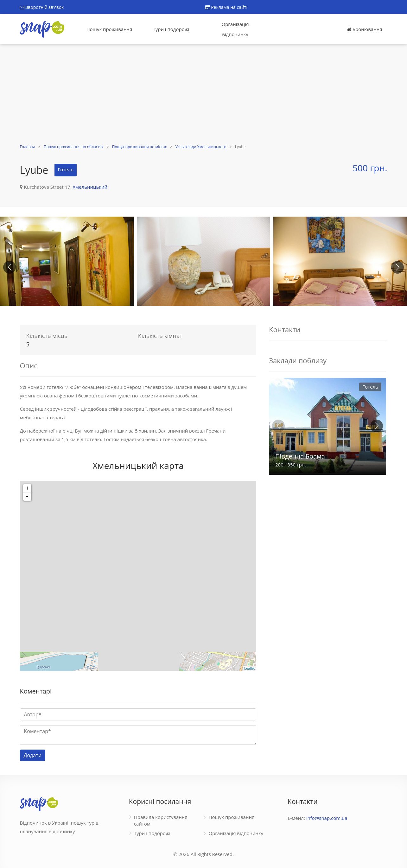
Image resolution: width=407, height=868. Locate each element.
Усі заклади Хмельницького (201, 147)
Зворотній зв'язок (42, 7)
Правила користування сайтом (161, 820)
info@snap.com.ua (327, 818)
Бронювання (364, 29)
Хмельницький (90, 187)
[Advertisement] (204, 95)
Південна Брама (300, 456)
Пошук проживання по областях (74, 147)
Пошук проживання (109, 29)
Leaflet (249, 668)
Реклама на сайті (226, 7)
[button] (397, 267)
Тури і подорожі (171, 29)
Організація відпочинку (235, 29)
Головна (28, 147)
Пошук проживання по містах (140, 147)
